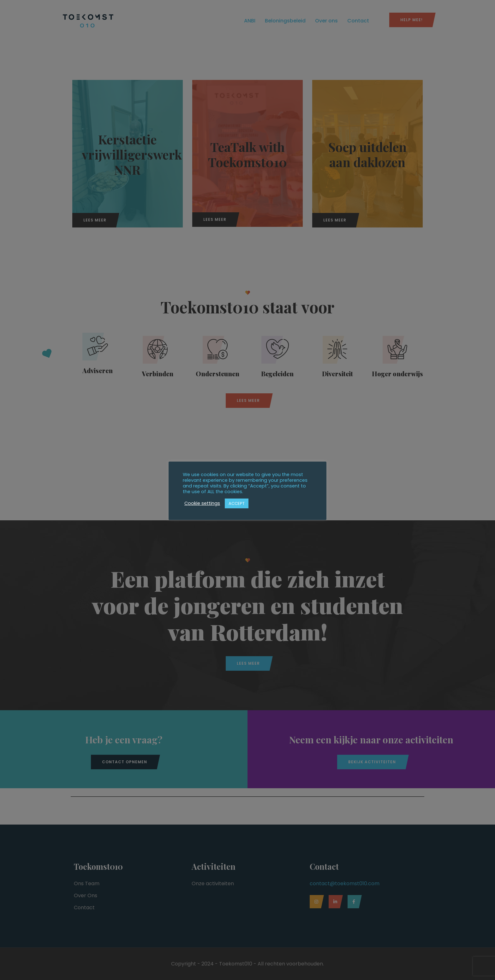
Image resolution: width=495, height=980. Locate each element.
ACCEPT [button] (237, 503)
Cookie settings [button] (202, 503)
